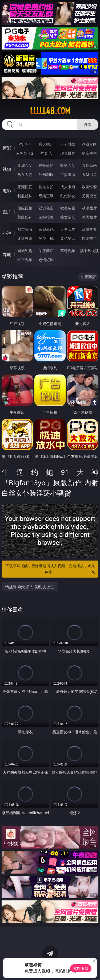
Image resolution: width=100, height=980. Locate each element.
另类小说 (46, 238)
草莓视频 (68, 251)
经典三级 (46, 196)
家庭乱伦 (46, 229)
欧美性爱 (89, 187)
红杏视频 (25, 260)
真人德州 (46, 144)
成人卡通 (68, 187)
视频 (7, 169)
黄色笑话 (68, 238)
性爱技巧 (89, 238)
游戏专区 (89, 144)
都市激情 (25, 229)
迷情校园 (25, 238)
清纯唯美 (46, 217)
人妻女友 (68, 229)
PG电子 (25, 144)
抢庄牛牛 (89, 153)
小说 (7, 233)
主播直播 (68, 174)
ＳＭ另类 (89, 174)
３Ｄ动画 (89, 165)
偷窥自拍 (25, 208)
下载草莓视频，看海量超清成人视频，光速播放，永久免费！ (51, 569)
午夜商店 (46, 251)
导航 (7, 254)
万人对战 (68, 144)
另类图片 (89, 217)
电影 (7, 191)
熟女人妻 (25, 174)
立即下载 (81, 968)
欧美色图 (68, 208)
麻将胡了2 (25, 153)
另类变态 (89, 196)
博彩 (7, 148)
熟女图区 (68, 217)
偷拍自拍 (46, 187)
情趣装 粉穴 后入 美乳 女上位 (30, 587)
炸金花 (46, 153)
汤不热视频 (89, 251)
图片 (7, 212)
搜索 (88, 124)
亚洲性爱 (25, 187)
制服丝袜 (25, 196)
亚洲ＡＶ (25, 165)
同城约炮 (25, 251)
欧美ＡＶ (68, 165)
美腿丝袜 (25, 217)
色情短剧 (46, 260)
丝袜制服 (46, 174)
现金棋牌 (68, 153)
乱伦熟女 (68, 196)
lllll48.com (50, 111)
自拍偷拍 (46, 165)
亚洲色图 (46, 208)
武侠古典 (89, 229)
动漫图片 (89, 208)
